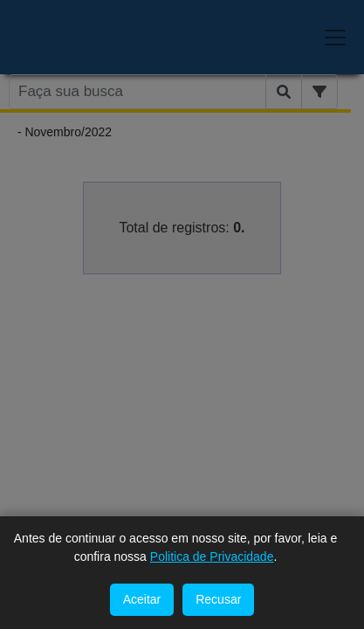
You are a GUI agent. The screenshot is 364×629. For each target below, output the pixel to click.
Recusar (218, 599)
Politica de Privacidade (212, 556)
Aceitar (142, 599)
